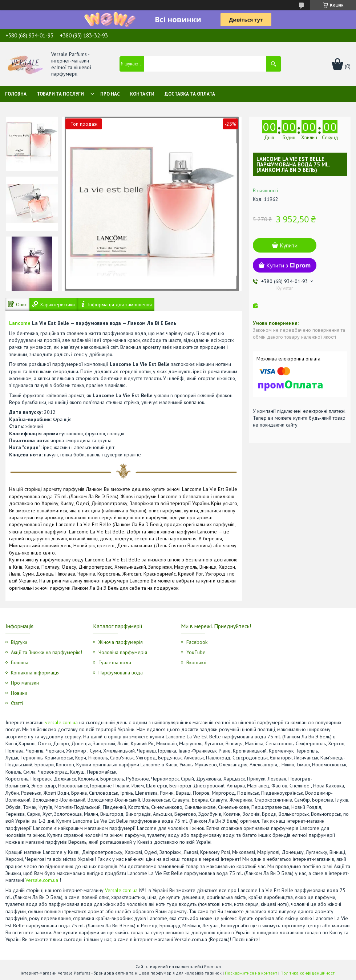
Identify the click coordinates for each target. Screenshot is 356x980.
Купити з (288, 265)
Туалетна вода (115, 662)
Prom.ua (213, 966)
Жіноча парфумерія (121, 642)
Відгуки (19, 642)
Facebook (197, 642)
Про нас (110, 94)
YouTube (196, 652)
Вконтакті (196, 662)
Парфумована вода (121, 673)
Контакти (142, 94)
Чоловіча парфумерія (123, 652)
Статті (17, 703)
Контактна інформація (35, 673)
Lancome (20, 323)
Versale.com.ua (42, 880)
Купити (289, 245)
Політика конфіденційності (308, 973)
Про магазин (25, 683)
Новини (19, 693)
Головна (16, 94)
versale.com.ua (61, 722)
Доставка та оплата (190, 94)
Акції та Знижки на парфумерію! (46, 652)
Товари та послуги (60, 94)
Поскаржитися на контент (251, 973)
